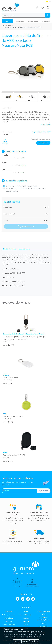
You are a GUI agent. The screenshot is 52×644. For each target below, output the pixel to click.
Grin (5, 414)
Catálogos (46, 21)
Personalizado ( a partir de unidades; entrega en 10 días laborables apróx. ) (26, 190)
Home (3, 25)
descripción (46, 124)
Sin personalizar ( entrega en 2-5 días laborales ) (22, 186)
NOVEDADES (20, 21)
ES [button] (48, 1)
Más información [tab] (9, 249)
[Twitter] (23, 599)
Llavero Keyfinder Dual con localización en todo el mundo (24, 334)
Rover (5, 452)
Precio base (8, 207)
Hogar (26, 611)
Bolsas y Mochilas (9, 615)
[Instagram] (28, 599)
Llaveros (10, 25)
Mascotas (26, 621)
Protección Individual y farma (43, 618)
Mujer (26, 625)
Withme (6, 375)
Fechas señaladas (9, 625)
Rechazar (26, 641)
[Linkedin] (33, 599)
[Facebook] (17, 599)
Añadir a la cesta (26, 226)
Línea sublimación (26, 615)
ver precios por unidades (41, 132)
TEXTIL (43, 623)
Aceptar (17, 641)
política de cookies (34, 637)
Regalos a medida (33, 21)
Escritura (9, 621)
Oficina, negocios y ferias (43, 613)
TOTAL (6, 220)
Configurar (35, 641)
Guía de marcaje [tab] (24, 249)
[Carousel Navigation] (50, 21)
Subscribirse (44, 491)
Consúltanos (43, 143)
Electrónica (9, 618)
